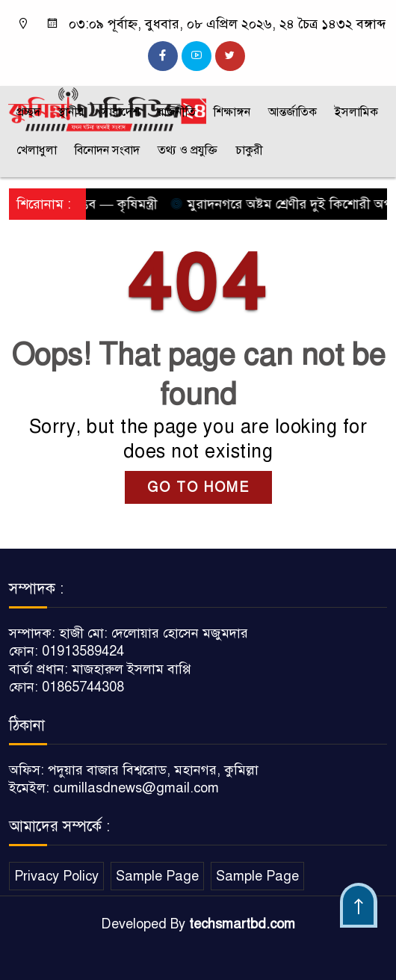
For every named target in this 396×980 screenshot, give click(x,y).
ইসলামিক (356, 112)
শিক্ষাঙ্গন (232, 112)
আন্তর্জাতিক (293, 112)
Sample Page (157, 876)
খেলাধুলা (37, 150)
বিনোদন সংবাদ (107, 150)
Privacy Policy (56, 876)
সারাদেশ (121, 112)
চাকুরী (249, 150)
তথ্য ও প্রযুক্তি (188, 150)
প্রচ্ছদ (28, 112)
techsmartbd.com (242, 924)
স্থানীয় (71, 112)
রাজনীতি (177, 112)
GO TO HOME (198, 487)
